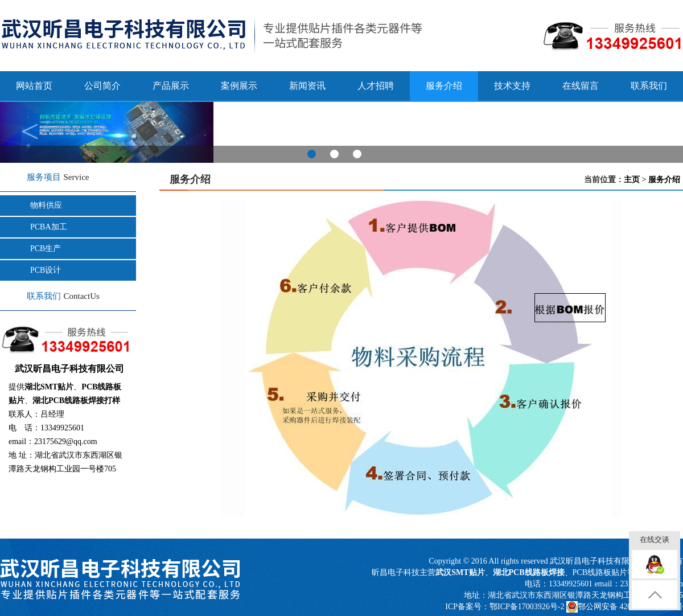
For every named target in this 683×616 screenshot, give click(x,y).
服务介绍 (664, 180)
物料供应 (46, 205)
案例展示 (239, 86)
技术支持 (512, 86)
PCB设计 (46, 270)
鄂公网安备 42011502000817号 (625, 607)
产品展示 (171, 86)
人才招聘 (376, 86)
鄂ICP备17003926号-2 (527, 607)
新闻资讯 (307, 86)
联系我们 (649, 86)
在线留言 (581, 86)
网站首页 (34, 86)
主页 (632, 180)
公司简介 (102, 86)
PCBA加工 (49, 227)
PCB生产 (46, 249)
